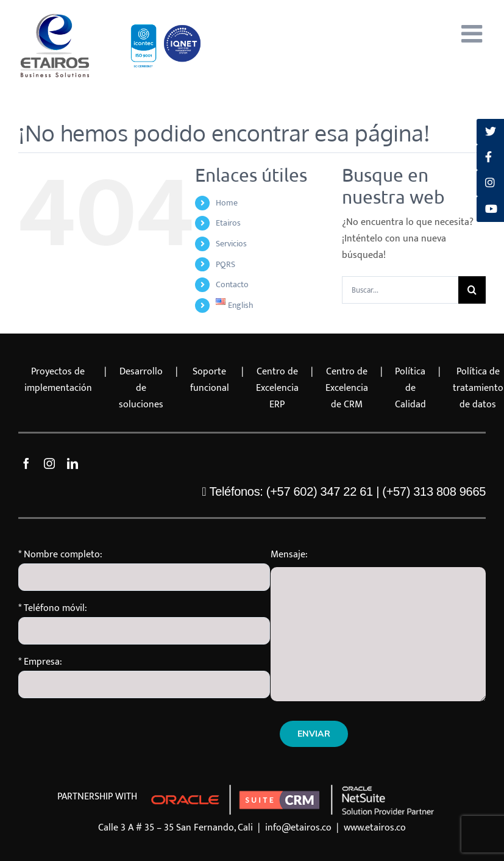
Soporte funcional (210, 380)
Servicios (231, 244)
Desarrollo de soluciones (141, 388)
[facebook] (26, 463)
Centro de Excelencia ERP (277, 388)
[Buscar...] (400, 290)
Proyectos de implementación (58, 380)
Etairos (228, 223)
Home (227, 203)
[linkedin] (73, 463)
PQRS (225, 264)
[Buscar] (472, 290)
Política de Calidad (410, 388)
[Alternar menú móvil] (474, 34)
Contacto (232, 284)
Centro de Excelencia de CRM (347, 388)
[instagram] (49, 463)
